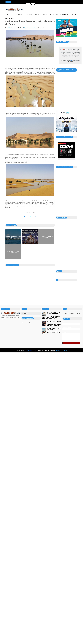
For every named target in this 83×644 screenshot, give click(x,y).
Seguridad (21, 15)
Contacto (78, 313)
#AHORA (66, 49)
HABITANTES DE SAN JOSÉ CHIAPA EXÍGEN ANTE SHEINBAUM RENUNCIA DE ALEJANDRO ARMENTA (54, 324)
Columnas (29, 15)
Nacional (55, 15)
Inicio (8, 15)
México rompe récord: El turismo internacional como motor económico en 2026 (51, 331)
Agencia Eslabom (62, 350)
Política (14, 15)
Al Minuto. (31, 350)
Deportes (36, 15)
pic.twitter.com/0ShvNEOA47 (71, 58)
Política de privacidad (69, 313)
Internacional (64, 15)
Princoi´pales (12, 18)
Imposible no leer (46, 15)
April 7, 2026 (71, 62)
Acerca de (73, 15)
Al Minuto (10, 28)
